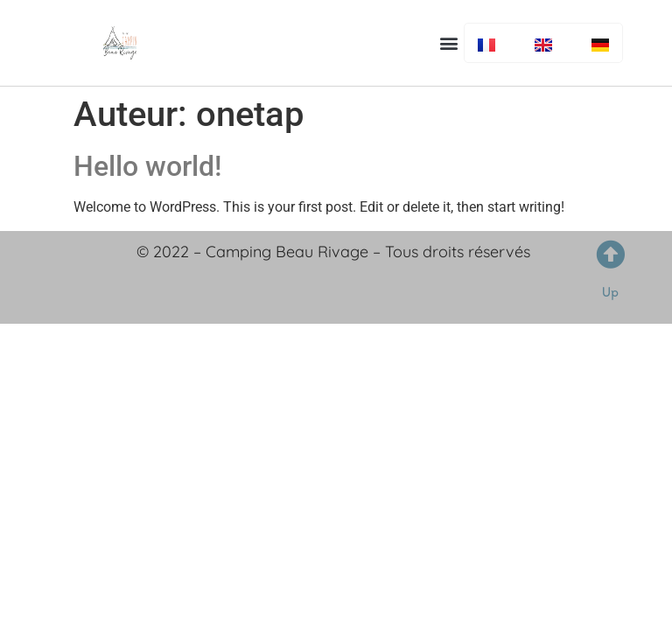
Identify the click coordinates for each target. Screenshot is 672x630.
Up (610, 292)
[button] (449, 42)
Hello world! (147, 166)
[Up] (610, 254)
